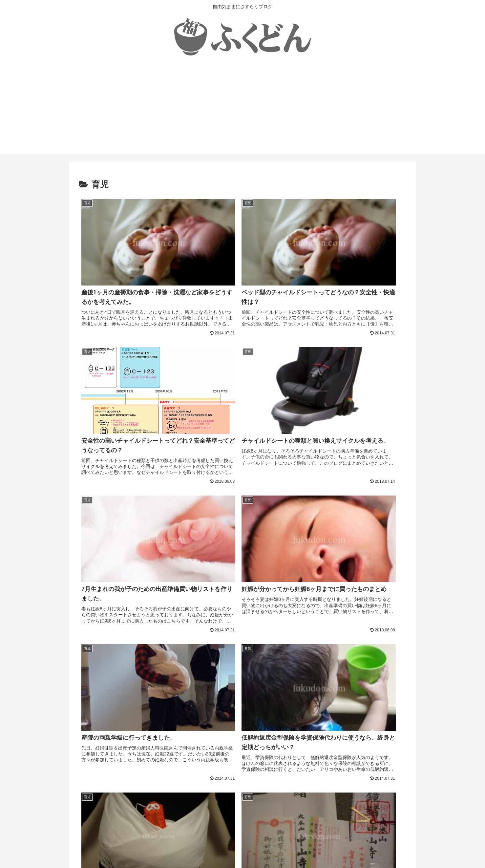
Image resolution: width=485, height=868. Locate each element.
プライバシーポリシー (225, 847)
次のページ (243, 754)
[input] (243, 725)
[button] (399, 725)
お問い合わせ (269, 847)
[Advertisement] (243, 108)
